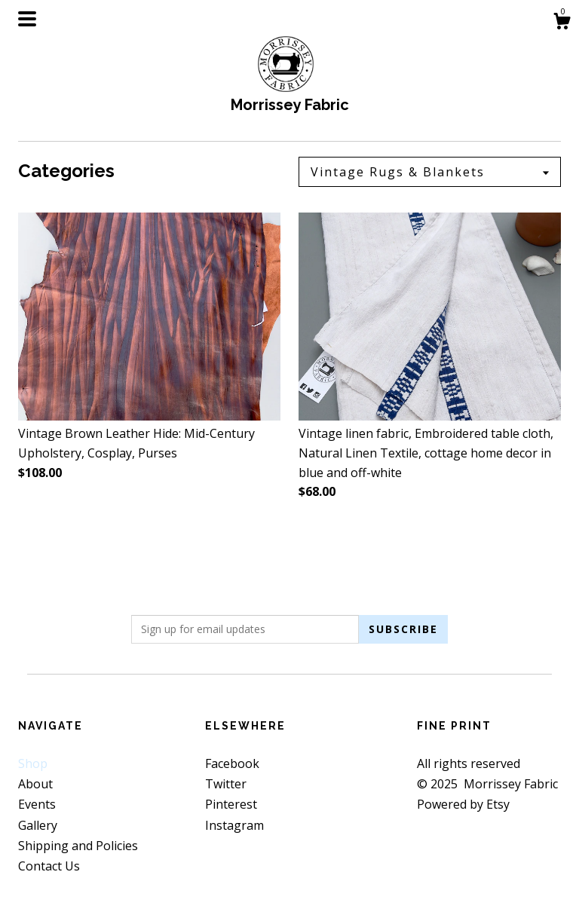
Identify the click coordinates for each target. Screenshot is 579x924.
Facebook (232, 763)
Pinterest (231, 804)
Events (37, 804)
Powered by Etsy (463, 804)
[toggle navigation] (27, 19)
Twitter (226, 784)
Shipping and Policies (78, 846)
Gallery (38, 825)
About (35, 784)
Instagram (234, 825)
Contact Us (49, 866)
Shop (33, 763)
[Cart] (562, 23)
